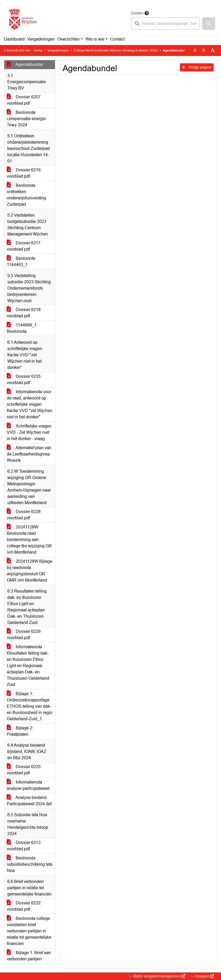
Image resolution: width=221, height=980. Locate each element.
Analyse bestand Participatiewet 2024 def (29, 801)
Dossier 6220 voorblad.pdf (24, 770)
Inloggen (204, 976)
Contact (117, 39)
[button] (209, 24)
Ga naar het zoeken (1, 3)
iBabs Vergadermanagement (159, 976)
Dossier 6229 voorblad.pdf (24, 635)
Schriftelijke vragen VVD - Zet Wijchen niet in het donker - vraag (29, 432)
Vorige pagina (197, 67)
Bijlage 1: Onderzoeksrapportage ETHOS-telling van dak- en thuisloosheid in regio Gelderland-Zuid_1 (30, 706)
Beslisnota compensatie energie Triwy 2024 (26, 119)
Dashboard (14, 39)
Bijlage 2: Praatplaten (20, 731)
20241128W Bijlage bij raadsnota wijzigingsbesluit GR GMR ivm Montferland (30, 571)
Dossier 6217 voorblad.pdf (24, 246)
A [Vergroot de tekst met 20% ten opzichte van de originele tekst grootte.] (204, 50)
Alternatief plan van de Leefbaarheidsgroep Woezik (29, 454)
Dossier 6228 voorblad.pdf (24, 515)
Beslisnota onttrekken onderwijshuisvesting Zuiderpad (26, 195)
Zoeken (137, 13)
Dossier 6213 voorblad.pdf (24, 846)
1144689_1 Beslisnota (22, 328)
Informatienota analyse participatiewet (28, 785)
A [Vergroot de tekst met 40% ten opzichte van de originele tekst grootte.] (213, 50)
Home (38, 50)
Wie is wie (95, 39)
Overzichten (68, 39)
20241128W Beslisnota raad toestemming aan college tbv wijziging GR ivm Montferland (29, 540)
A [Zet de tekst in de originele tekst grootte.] (195, 50)
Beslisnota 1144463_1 (21, 261)
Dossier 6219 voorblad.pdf (24, 173)
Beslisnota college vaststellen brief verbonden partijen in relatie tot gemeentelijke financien (29, 931)
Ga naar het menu (1, 3)
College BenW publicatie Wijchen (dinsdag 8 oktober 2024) (116, 50)
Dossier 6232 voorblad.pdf (24, 906)
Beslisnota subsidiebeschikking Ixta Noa (30, 864)
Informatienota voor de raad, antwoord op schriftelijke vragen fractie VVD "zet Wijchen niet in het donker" (30, 404)
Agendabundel (25, 64)
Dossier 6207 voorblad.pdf (24, 100)
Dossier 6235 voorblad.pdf (24, 379)
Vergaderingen (41, 39)
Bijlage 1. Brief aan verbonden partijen (29, 956)
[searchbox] (165, 24)
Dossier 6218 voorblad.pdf (24, 313)
